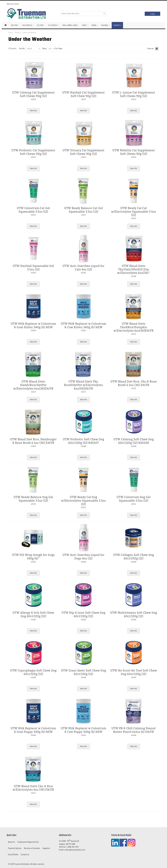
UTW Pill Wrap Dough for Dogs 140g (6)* (33, 557)
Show (44, 48)
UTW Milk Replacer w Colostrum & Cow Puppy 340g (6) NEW (83, 730)
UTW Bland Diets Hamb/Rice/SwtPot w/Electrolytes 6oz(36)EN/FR (33, 385)
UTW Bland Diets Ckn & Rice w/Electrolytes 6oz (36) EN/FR (33, 788)
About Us (11, 842)
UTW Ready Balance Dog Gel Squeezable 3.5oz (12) (33, 499)
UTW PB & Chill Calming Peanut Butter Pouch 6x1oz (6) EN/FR (134, 730)
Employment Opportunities (28, 842)
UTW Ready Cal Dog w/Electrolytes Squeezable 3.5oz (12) (83, 501)
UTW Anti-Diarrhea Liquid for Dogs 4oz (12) (83, 557)
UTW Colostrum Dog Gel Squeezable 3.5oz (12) (134, 499)
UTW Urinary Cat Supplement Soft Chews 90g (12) (83, 152)
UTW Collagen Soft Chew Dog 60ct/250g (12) (134, 557)
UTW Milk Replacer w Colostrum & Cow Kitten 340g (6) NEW (83, 326)
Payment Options (15, 848)
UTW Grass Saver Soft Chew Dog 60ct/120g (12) (83, 672)
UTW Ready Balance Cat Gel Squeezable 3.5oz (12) (84, 210)
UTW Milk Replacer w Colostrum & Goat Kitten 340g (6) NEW (33, 326)
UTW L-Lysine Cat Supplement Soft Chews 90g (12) (134, 94)
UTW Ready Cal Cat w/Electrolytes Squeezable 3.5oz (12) (134, 212)
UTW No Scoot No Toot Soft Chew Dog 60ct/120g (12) (134, 672)
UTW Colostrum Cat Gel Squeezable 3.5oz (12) (33, 210)
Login (153, 14)
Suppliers (46, 848)
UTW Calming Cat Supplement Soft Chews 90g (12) (33, 94)
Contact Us (25, 854)
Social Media (13, 854)
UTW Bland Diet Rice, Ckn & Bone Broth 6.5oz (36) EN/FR (134, 383)
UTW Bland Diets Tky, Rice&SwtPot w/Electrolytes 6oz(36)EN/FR (83, 385)
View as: (151, 48)
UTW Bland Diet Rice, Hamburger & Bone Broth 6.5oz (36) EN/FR (33, 441)
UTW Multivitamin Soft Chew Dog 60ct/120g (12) (134, 615)
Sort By (22, 48)
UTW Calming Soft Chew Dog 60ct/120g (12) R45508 (134, 441)
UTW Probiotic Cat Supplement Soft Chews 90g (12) (33, 152)
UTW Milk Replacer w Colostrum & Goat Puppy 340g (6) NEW (33, 730)
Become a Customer (32, 848)
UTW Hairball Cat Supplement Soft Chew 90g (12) (83, 94)
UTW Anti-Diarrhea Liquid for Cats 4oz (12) (83, 268)
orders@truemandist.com (75, 850)
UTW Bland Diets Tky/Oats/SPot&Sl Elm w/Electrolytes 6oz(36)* (134, 269)
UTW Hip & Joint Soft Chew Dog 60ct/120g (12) (83, 615)
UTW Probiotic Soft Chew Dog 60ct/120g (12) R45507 (83, 441)
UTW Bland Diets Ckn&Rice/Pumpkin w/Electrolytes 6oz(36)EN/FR (134, 327)
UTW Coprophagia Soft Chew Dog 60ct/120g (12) (33, 672)
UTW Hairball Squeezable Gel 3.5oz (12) (33, 268)
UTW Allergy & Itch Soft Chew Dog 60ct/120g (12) (33, 615)
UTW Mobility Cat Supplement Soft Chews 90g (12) (134, 152)
